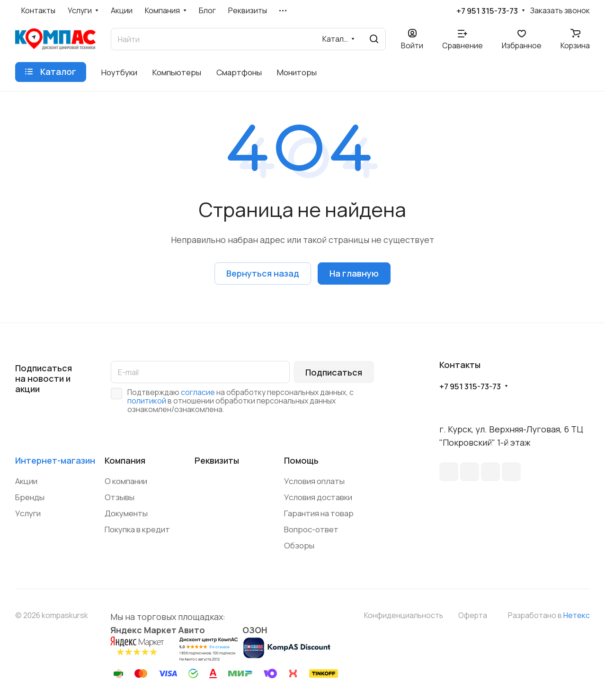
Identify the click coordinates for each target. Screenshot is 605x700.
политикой (147, 401)
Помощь (301, 460)
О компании (126, 481)
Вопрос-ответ (311, 529)
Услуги (28, 513)
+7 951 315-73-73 (487, 11)
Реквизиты (217, 460)
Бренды (30, 497)
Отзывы (120, 497)
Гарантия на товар (319, 513)
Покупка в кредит (137, 529)
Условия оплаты (314, 481)
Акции (26, 481)
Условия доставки (318, 497)
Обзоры (299, 545)
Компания (125, 460)
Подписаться (334, 372)
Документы (126, 513)
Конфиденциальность (404, 615)
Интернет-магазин (55, 460)
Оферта (473, 615)
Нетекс (577, 615)
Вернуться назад (263, 273)
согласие (198, 392)
